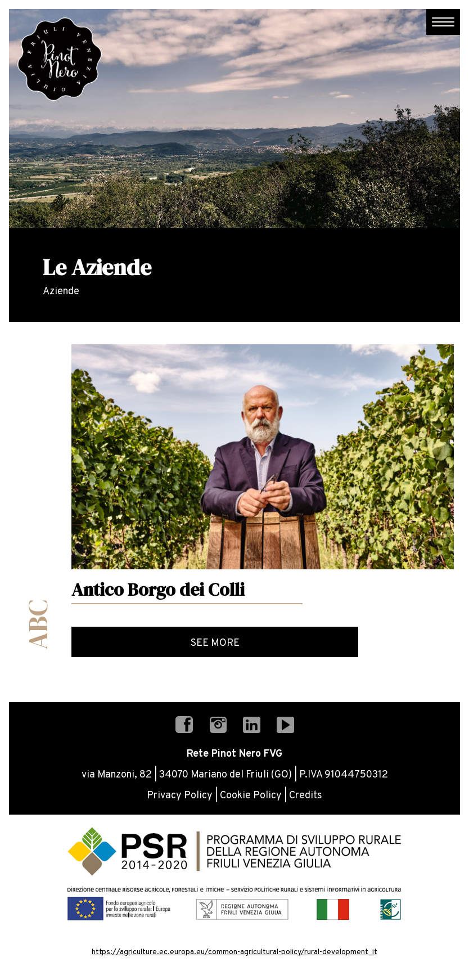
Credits (306, 796)
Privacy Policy (180, 796)
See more (215, 643)
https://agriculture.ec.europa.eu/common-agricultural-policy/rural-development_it (234, 952)
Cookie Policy (251, 796)
